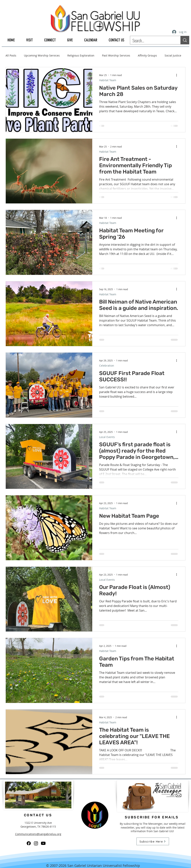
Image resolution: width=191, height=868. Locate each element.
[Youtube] (43, 843)
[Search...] (152, 41)
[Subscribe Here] (153, 841)
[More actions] (178, 75)
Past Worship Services (116, 55)
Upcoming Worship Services (42, 55)
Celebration (107, 366)
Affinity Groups (147, 55)
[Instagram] (36, 843)
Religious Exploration (81, 55)
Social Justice (173, 55)
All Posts (11, 55)
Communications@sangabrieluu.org (38, 834)
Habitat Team (108, 80)
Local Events (107, 437)
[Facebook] (29, 843)
